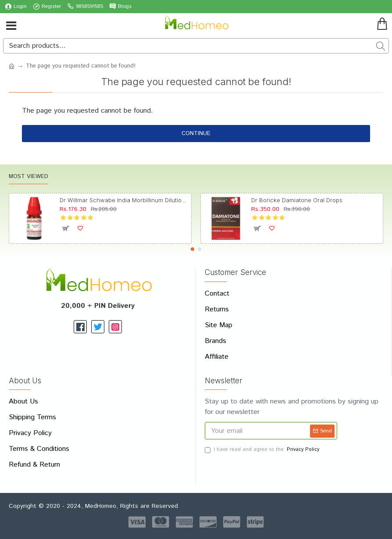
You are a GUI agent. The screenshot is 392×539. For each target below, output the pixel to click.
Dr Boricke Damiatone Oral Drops (297, 200)
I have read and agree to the (263, 450)
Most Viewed (29, 177)
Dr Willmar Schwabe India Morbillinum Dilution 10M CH (124, 200)
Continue (196, 134)
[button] (192, 249)
